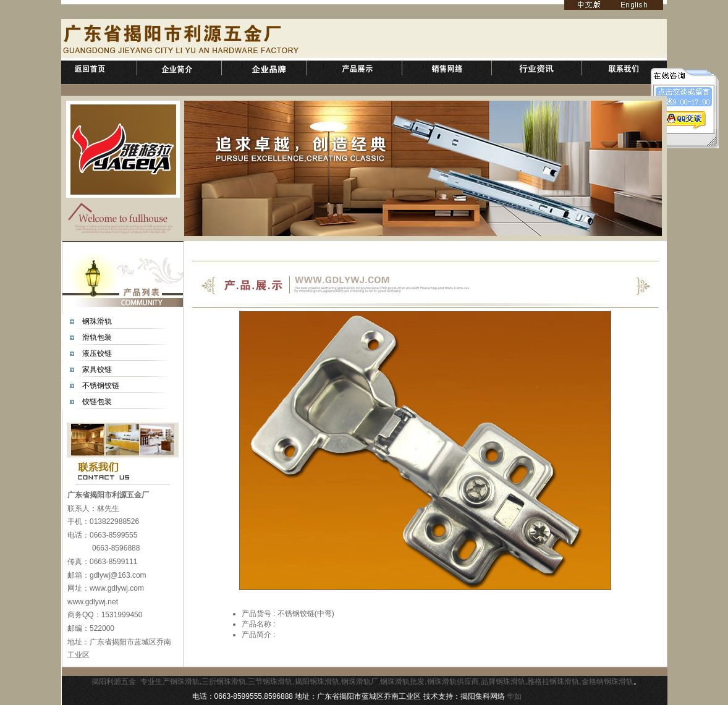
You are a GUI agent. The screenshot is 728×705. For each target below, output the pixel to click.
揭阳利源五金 (114, 682)
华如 (514, 696)
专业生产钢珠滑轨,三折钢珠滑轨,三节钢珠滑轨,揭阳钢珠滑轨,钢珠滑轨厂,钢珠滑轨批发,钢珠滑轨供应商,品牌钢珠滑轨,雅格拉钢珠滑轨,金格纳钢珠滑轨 (387, 682)
